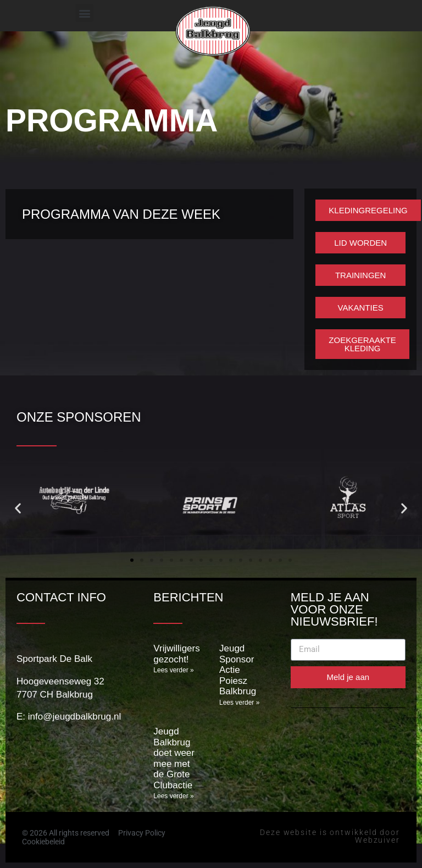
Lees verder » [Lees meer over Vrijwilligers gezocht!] (173, 670)
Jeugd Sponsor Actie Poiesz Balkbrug (238, 670)
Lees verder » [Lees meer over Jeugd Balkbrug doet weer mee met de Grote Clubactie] (173, 796)
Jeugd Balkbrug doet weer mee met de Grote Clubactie (174, 758)
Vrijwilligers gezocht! (176, 654)
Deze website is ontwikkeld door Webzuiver (330, 836)
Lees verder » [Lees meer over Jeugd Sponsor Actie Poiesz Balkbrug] (239, 703)
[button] (84, 13)
